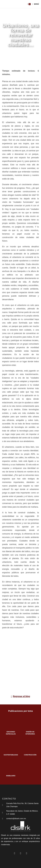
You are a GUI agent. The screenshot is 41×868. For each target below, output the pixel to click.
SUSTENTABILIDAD (11, 755)
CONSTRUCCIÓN (30, 755)
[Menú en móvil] (35, 4)
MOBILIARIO (11, 776)
